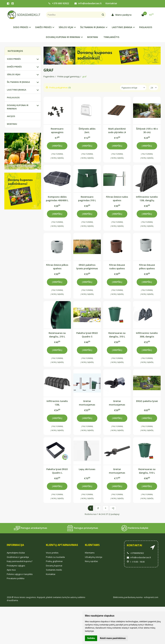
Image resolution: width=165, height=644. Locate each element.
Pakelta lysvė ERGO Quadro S (87, 335)
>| (113, 508)
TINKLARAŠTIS (111, 37)
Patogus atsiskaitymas (30, 528)
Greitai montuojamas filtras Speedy (117, 471)
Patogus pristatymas (82, 528)
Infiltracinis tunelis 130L (57, 403)
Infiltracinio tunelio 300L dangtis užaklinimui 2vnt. (147, 335)
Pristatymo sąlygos (16, 566)
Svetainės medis (54, 570)
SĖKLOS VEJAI (14, 74)
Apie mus (11, 570)
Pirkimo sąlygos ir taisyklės (20, 574)
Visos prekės (52, 553)
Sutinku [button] (91, 638)
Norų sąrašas (91, 561)
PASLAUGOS (146, 27)
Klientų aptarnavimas (62, 545)
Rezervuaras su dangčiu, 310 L (117, 335)
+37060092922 (135, 553)
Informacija (15, 545)
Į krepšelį (57, 146)
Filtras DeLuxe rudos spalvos (117, 267)
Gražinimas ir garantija (18, 557)
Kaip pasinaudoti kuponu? (20, 561)
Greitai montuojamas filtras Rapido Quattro (87, 403)
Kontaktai (111, 3)
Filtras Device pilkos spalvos (57, 267)
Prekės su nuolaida (55, 557)
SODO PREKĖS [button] (21, 27)
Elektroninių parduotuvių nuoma (128, 597)
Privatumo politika (16, 578)
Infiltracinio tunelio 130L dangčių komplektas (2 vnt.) (147, 199)
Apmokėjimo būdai (16, 553)
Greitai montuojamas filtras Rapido (117, 403)
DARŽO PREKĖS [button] (43, 27)
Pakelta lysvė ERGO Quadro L (57, 471)
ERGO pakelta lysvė (147, 401)
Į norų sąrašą (57, 158)
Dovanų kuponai (54, 566)
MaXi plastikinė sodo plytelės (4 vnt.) (117, 130)
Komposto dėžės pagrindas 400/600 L (57, 199)
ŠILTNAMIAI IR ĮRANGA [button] (92, 27)
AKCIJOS (11, 116)
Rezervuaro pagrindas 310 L (87, 199)
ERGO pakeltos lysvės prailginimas (87, 267)
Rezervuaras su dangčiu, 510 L (147, 471)
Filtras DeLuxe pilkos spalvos (147, 267)
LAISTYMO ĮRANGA (17, 90)
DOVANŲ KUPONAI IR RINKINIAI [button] (63, 37)
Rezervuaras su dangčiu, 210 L (57, 335)
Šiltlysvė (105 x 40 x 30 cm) (147, 130)
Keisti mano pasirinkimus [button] (113, 638)
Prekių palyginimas (58, 87)
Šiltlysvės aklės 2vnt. (87, 130)
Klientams (92, 545)
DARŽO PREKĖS (14, 67)
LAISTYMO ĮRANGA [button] (122, 27)
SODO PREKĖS (14, 59)
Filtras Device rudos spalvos (117, 199)
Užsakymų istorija (94, 557)
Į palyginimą (57, 154)
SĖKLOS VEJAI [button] (66, 27)
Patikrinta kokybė (135, 528)
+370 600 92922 (59, 3)
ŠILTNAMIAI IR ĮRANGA (18, 82)
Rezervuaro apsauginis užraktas (57, 130)
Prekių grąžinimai (54, 561)
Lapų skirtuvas (87, 469)
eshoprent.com (151, 597)
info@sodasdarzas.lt (88, 3)
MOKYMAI (93, 37)
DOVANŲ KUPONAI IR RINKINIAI (18, 107)
